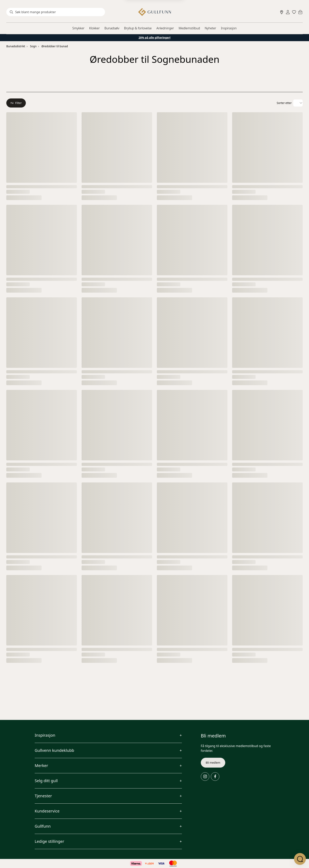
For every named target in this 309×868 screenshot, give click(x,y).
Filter (16, 103)
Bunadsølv (112, 28)
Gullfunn (43, 826)
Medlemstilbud (189, 28)
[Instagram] (205, 777)
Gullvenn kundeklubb (54, 750)
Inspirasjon (229, 28)
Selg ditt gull (46, 781)
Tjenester (43, 796)
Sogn (33, 46)
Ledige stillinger (49, 841)
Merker (41, 766)
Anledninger (165, 28)
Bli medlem (213, 763)
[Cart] (300, 12)
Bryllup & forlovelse (138, 28)
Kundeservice (47, 811)
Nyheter (210, 28)
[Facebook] (215, 777)
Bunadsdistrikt (16, 46)
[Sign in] (288, 12)
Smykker (78, 28)
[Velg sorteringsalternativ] (298, 103)
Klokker (95, 28)
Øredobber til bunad (55, 46)
